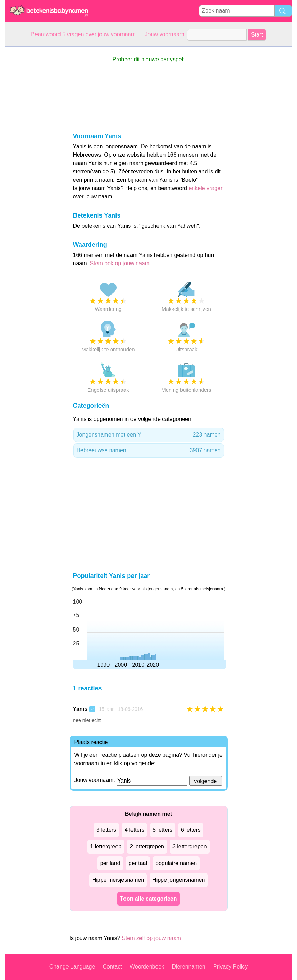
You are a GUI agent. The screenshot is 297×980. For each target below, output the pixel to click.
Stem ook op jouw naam (120, 263)
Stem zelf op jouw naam (151, 938)
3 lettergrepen (190, 846)
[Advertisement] (33, 151)
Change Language (72, 967)
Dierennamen (188, 967)
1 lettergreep (106, 846)
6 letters (191, 830)
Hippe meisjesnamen (118, 880)
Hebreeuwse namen (149, 450)
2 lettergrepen (147, 846)
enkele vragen (206, 188)
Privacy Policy (231, 967)
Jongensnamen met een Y (149, 435)
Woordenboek (147, 967)
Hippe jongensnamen (179, 880)
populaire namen (176, 863)
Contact (113, 967)
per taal (138, 863)
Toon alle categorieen (148, 899)
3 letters (106, 830)
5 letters (163, 830)
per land (110, 863)
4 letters (134, 830)
